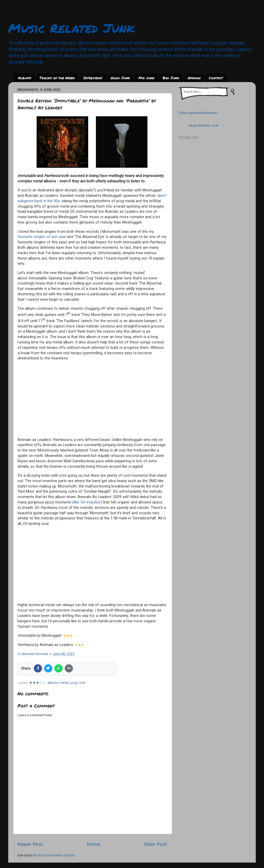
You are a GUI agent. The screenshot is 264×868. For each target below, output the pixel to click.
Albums (25, 78)
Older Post (155, 844)
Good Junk (120, 78)
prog (74, 683)
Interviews (93, 78)
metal (64, 683)
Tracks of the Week (57, 78)
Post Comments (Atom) (57, 855)
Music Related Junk (71, 28)
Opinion (194, 78)
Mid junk (146, 78)
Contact (216, 78)
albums (53, 683)
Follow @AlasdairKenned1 (198, 113)
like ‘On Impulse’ (87, 502)
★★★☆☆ (38, 683)
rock (82, 683)
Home (93, 844)
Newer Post (30, 844)
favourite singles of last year (42, 237)
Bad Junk (171, 78)
